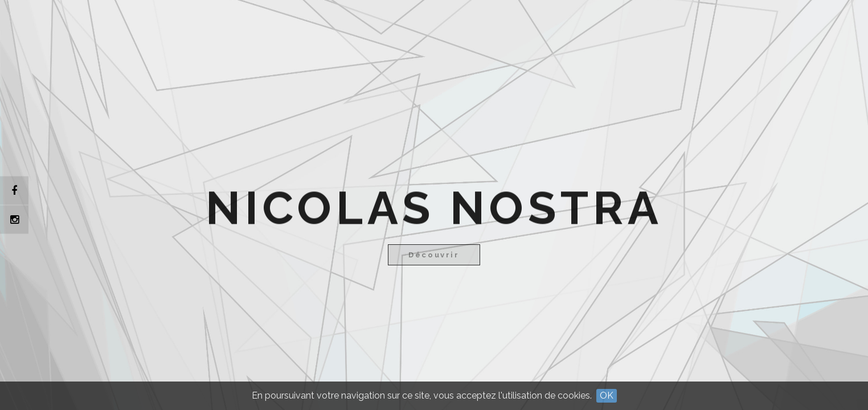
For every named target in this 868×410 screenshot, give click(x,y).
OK (607, 395)
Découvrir (434, 255)
